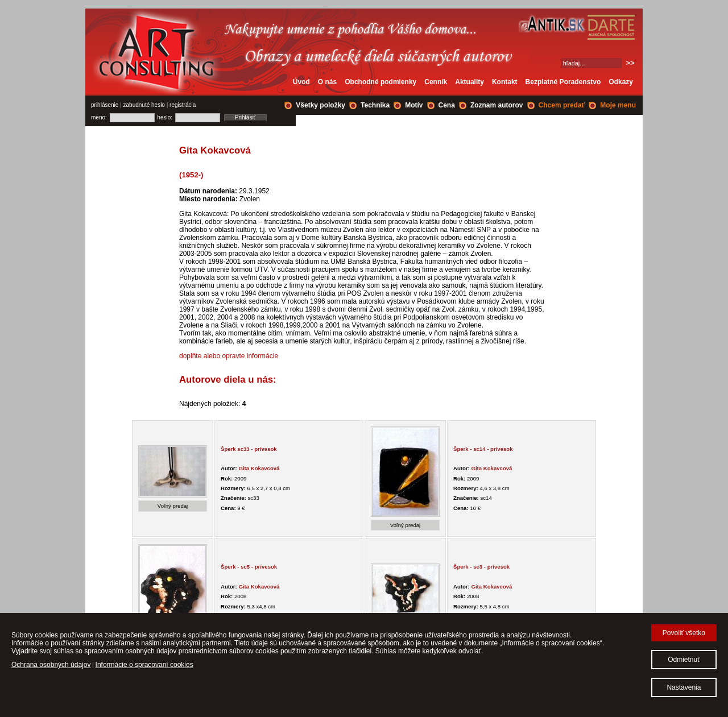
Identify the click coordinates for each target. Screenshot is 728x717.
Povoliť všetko (684, 633)
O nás (327, 82)
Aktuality (470, 82)
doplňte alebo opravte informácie (229, 356)
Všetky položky (320, 105)
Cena (447, 105)
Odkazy (621, 82)
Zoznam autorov (497, 105)
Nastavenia (684, 687)
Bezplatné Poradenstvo (563, 82)
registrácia (183, 105)
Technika (375, 105)
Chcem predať (562, 105)
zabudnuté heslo (144, 105)
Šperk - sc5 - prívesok (249, 567)
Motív (414, 105)
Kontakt (505, 82)
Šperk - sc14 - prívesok (483, 449)
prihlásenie (105, 105)
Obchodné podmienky (380, 82)
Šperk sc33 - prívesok (249, 449)
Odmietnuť (684, 660)
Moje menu (618, 105)
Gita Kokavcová (259, 468)
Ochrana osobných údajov (51, 665)
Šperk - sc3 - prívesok (481, 567)
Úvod (301, 82)
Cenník (436, 82)
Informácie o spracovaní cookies (144, 665)
